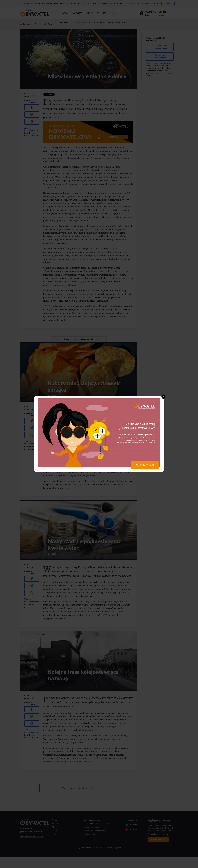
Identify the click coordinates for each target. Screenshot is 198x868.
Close (163, 397)
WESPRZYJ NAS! (145, 465)
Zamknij (41, 468)
